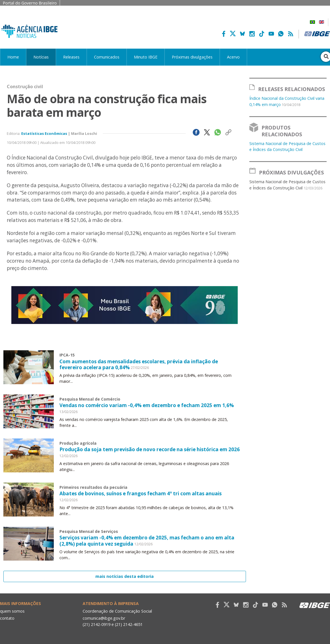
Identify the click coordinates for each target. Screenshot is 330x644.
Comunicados (107, 57)
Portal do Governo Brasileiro (30, 3)
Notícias (41, 57)
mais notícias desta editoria (125, 576)
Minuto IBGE (146, 57)
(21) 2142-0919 (97, 624)
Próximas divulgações (192, 57)
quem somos (12, 611)
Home (13, 57)
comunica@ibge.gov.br (104, 618)
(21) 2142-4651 (129, 624)
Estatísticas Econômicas (44, 133)
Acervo (233, 57)
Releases (71, 57)
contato (7, 618)
